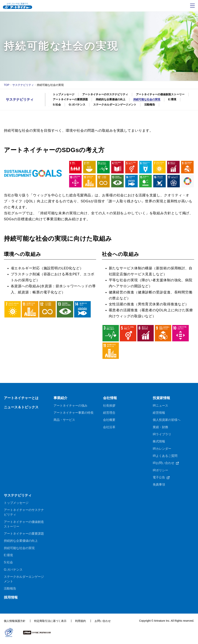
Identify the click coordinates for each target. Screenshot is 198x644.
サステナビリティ (23, 85)
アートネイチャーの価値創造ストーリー (160, 94)
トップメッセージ (64, 94)
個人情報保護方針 (15, 624)
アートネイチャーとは (21, 400)
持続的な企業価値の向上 (111, 99)
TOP (7, 85)
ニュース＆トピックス (21, 409)
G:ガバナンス (77, 105)
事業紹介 (60, 400)
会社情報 (110, 400)
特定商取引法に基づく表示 (50, 624)
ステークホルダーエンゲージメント (115, 105)
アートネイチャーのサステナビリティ (105, 94)
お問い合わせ (103, 624)
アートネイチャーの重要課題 (70, 99)
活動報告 (150, 105)
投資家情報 (161, 400)
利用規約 (81, 624)
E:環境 (172, 99)
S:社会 (57, 105)
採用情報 (11, 600)
